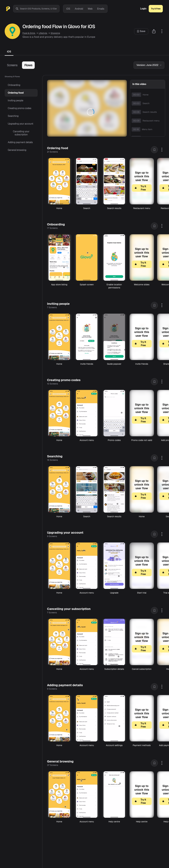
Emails (101, 9)
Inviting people (15, 100)
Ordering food (16, 93)
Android (79, 9)
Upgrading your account (20, 124)
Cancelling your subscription (21, 133)
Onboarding (14, 85)
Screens (12, 65)
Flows (28, 65)
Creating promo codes (20, 108)
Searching (13, 116)
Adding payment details (20, 142)
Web (90, 9)
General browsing (17, 150)
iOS (68, 9)
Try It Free (156, 9)
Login (143, 9)
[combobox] (40, 9)
